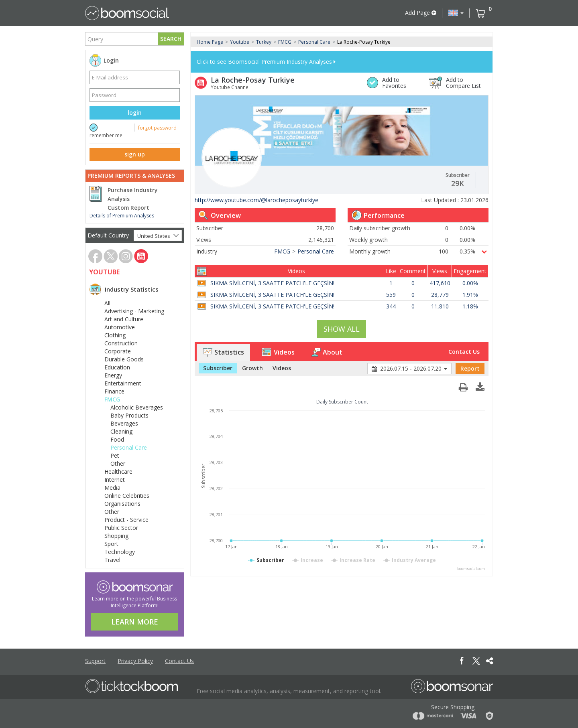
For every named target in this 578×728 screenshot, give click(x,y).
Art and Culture (124, 319)
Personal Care (129, 447)
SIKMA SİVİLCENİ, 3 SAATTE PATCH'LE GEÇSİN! (272, 283)
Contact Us (464, 352)
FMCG (112, 399)
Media (112, 488)
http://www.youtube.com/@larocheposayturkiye (256, 200)
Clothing (115, 335)
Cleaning (121, 431)
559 (391, 295)
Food (117, 439)
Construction (121, 343)
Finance (114, 391)
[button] (456, 13)
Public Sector (121, 528)
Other (118, 463)
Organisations (122, 504)
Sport (111, 544)
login (135, 113)
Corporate (118, 351)
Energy (113, 375)
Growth (252, 368)
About (327, 352)
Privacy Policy (135, 661)
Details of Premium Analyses (122, 216)
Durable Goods (124, 359)
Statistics (223, 352)
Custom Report (128, 208)
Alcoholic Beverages (137, 407)
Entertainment (123, 383)
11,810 (440, 306)
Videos (278, 352)
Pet (115, 455)
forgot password (157, 128)
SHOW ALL (342, 329)
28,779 (440, 295)
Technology (120, 552)
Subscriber (218, 368)
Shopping (116, 536)
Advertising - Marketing (134, 311)
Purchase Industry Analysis (132, 195)
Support (95, 661)
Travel (112, 560)
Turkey (264, 42)
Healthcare (118, 471)
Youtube (240, 42)
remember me (106, 135)
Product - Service (126, 520)
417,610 (440, 283)
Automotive (120, 327)
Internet (115, 480)
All (107, 303)
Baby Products (129, 415)
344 (391, 306)
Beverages (124, 423)
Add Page (421, 13)
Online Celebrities (127, 496)
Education (117, 367)
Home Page (210, 42)
